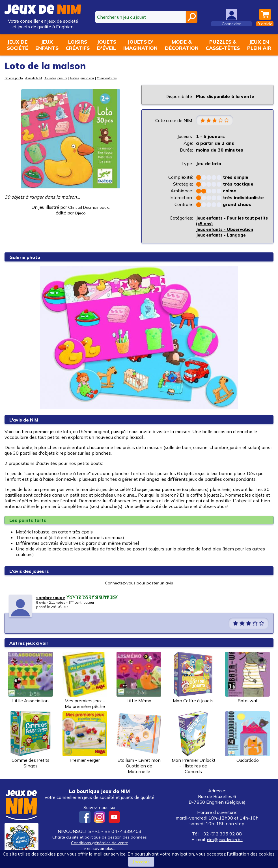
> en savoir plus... (100, 849)
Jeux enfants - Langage (223, 236)
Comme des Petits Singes (31, 741)
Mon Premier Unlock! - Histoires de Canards (193, 744)
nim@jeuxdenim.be (225, 840)
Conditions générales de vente (100, 843)
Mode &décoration (182, 45)
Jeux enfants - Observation (227, 230)
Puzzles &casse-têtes (223, 45)
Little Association (31, 678)
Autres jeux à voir (97, 78)
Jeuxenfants (47, 45)
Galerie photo (16, 78)
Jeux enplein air (259, 45)
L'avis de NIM (26, 420)
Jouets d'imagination (140, 45)
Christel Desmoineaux (89, 207)
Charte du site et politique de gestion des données (99, 838)
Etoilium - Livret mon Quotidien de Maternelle (139, 744)
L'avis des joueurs (32, 572)
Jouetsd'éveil (107, 45)
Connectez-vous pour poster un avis (139, 584)
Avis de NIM (40, 78)
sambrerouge (51, 598)
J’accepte (141, 861)
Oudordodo (247, 738)
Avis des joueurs (66, 78)
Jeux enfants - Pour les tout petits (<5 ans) (228, 222)
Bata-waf (247, 678)
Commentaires (126, 78)
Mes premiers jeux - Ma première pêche (85, 681)
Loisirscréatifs (78, 45)
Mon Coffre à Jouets (193, 678)
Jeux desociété (17, 45)
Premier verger (85, 738)
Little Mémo (139, 678)
